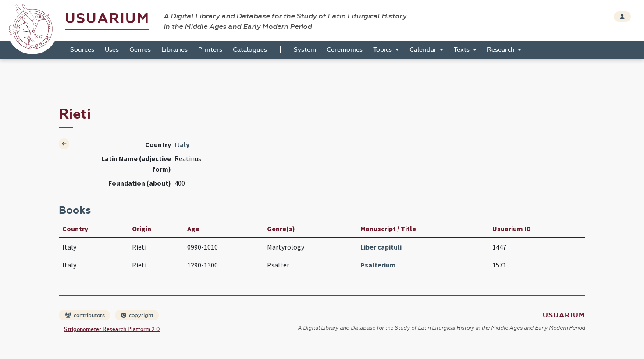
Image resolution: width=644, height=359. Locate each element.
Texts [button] (463, 50)
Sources (82, 50)
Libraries (174, 50)
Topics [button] (383, 50)
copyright (137, 315)
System (305, 50)
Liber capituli (381, 247)
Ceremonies (345, 50)
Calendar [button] (424, 50)
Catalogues (250, 50)
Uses (112, 50)
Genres (140, 50)
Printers (210, 50)
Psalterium (378, 265)
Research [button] (502, 50)
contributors (85, 315)
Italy (182, 144)
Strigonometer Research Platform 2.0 (112, 329)
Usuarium (107, 19)
